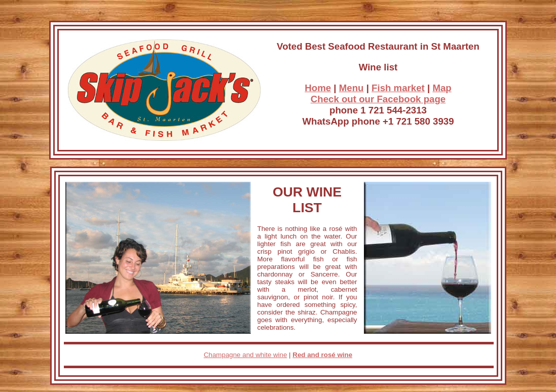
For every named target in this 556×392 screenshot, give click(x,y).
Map (442, 88)
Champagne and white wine (246, 355)
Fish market (398, 88)
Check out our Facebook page (378, 99)
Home (318, 88)
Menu (351, 88)
